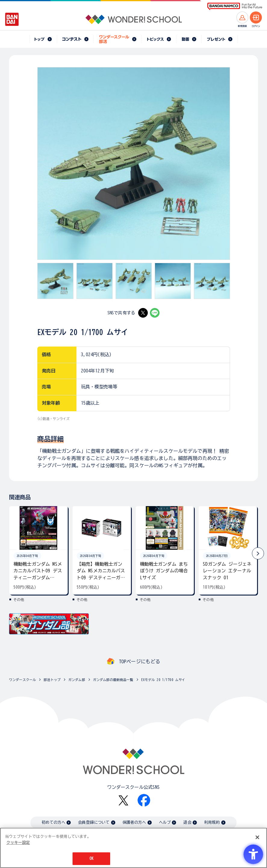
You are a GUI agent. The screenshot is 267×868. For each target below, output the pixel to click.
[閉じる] (257, 837)
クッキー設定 (18, 843)
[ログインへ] (256, 17)
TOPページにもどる (140, 661)
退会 (187, 822)
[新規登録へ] (242, 17)
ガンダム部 (77, 680)
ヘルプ (165, 822)
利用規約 (212, 822)
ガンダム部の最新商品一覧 (113, 680)
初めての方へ (53, 822)
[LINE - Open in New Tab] (155, 313)
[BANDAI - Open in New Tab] (12, 19)
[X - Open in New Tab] (143, 313)
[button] (258, 553)
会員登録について (94, 822)
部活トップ (52, 680)
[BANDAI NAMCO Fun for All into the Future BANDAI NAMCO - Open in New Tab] (235, 6)
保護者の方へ (134, 822)
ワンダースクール (22, 680)
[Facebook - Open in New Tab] (144, 800)
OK (92, 859)
